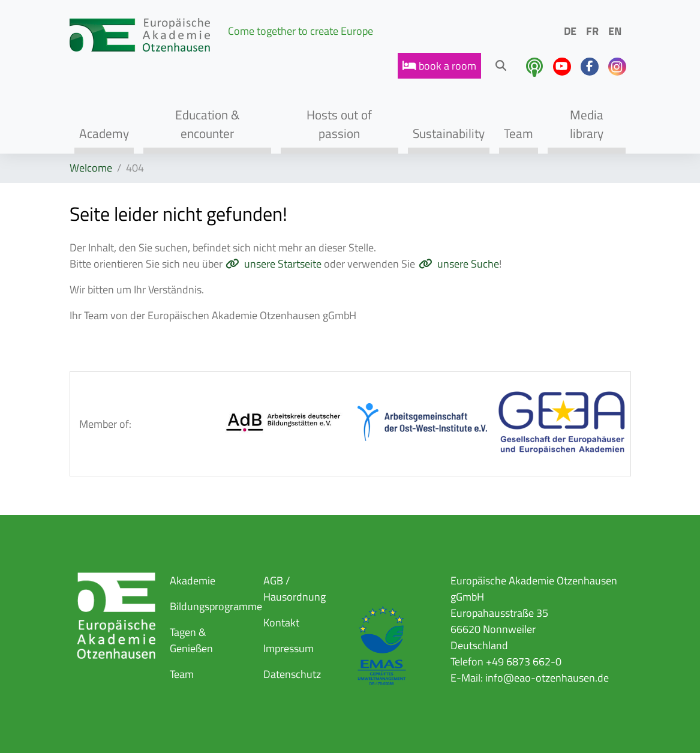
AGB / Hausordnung (295, 589)
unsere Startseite (283, 264)
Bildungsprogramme (216, 606)
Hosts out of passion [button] (339, 124)
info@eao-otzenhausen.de (547, 678)
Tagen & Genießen (191, 640)
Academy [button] (104, 133)
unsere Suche (468, 264)
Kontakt (281, 622)
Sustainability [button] (449, 133)
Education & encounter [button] (207, 124)
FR (592, 31)
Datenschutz (292, 674)
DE (570, 31)
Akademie (193, 580)
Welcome (91, 168)
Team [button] (519, 133)
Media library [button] (587, 124)
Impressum (289, 648)
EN (615, 31)
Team (182, 674)
